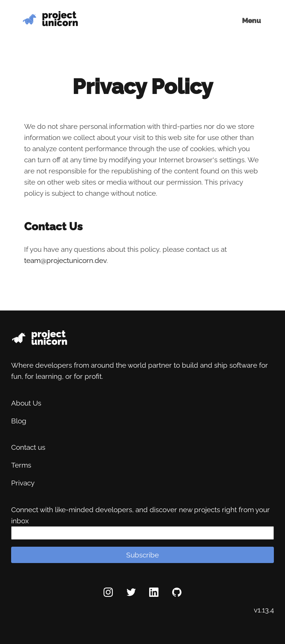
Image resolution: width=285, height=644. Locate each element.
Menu (251, 20)
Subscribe (142, 555)
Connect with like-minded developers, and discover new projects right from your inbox (140, 515)
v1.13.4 (264, 610)
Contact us (28, 447)
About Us (26, 403)
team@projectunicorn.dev (65, 260)
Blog (19, 421)
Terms (21, 465)
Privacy (23, 483)
